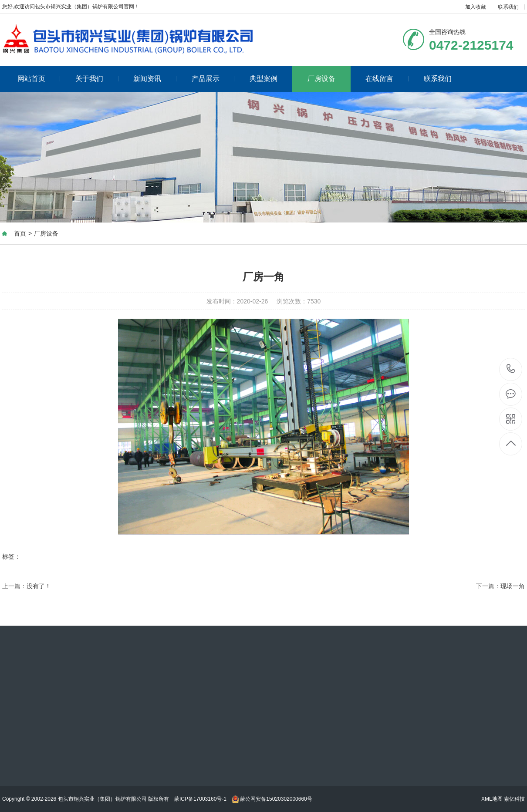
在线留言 (387, 79)
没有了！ (39, 586)
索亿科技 (514, 799)
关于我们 (97, 79)
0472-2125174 (511, 369)
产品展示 (213, 79)
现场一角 (513, 586)
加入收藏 (476, 7)
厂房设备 (321, 79)
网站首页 (39, 79)
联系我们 (508, 7)
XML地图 (492, 799)
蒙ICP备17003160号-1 (200, 799)
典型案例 (271, 79)
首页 (20, 233)
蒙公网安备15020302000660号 (272, 799)
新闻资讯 (155, 79)
